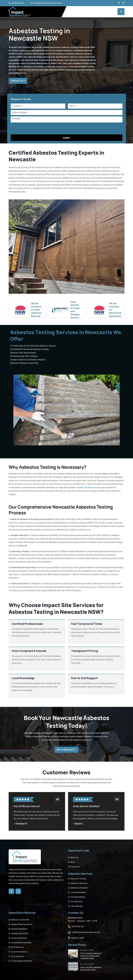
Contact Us (18, 81)
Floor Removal (17, 956)
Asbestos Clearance (79, 888)
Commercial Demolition (21, 943)
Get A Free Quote (66, 750)
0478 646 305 (18, 3)
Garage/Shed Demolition (22, 924)
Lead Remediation (78, 892)
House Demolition (19, 938)
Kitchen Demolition (19, 929)
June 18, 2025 (87, 964)
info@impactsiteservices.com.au (48, 3)
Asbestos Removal (79, 883)
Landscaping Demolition (22, 961)
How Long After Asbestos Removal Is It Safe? (91, 969)
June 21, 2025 (87, 950)
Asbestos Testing (78, 879)
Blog (73, 862)
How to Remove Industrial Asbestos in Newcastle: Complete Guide (91, 956)
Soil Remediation (78, 897)
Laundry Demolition (19, 933)
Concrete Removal (19, 952)
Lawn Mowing (77, 906)
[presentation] (30, 128)
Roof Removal (17, 947)
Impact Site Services (86, 487)
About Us (74, 858)
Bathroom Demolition (20, 920)
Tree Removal (76, 902)
